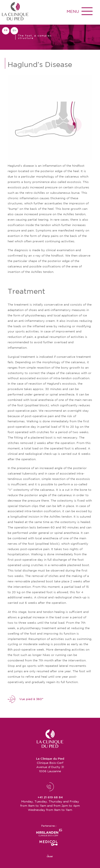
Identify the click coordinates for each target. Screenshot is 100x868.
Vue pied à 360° (26, 699)
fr (6, 31)
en (14, 31)
